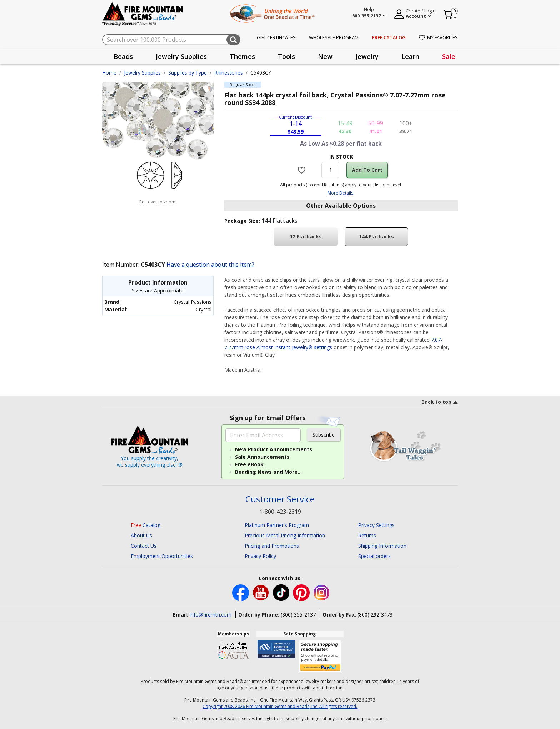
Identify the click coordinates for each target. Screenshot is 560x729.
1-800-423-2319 (280, 512)
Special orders (374, 556)
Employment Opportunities (162, 556)
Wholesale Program (334, 37)
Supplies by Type (187, 73)
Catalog (146, 525)
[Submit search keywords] (233, 40)
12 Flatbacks (306, 237)
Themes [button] (242, 56)
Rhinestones (229, 73)
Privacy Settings (376, 525)
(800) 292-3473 (375, 615)
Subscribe (324, 435)
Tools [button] (286, 56)
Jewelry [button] (367, 56)
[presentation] (123, 56)
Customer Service (280, 499)
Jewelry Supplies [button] (181, 56)
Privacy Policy (260, 556)
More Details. (341, 193)
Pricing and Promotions (272, 546)
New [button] (325, 56)
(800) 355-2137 (298, 615)
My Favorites (438, 37)
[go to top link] (440, 403)
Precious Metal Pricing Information (285, 535)
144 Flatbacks (376, 237)
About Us (141, 535)
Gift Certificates (276, 37)
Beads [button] (123, 56)
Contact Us (144, 546)
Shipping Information (382, 546)
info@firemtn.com (211, 615)
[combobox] (171, 40)
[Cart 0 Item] (450, 14)
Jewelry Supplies (142, 73)
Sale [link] (449, 56)
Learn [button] (410, 56)
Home (109, 73)
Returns (367, 535)
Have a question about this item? (210, 265)
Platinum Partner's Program (277, 525)
